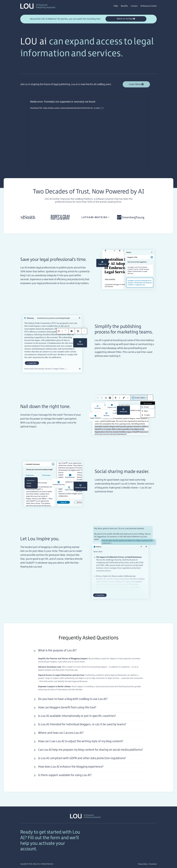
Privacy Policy (143, 864)
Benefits (124, 6)
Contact (134, 6)
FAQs (116, 6)
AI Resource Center (149, 6)
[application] (88, 131)
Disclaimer (153, 864)
